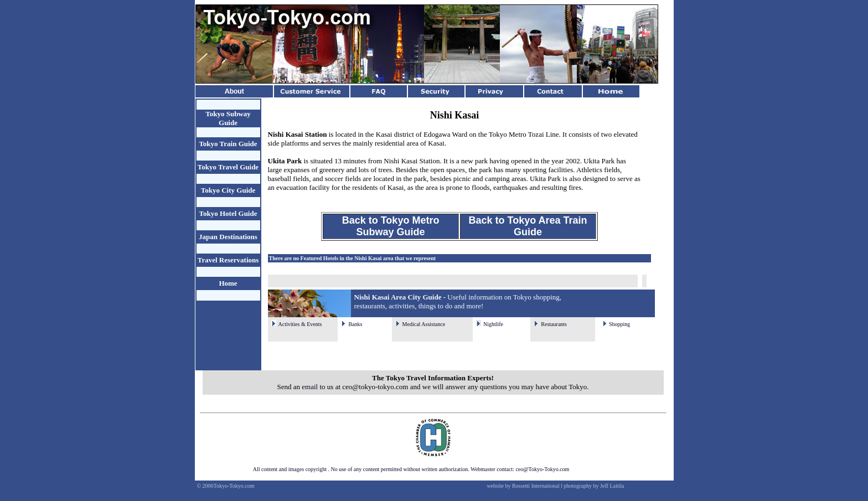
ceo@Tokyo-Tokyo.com (542, 469)
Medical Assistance (424, 324)
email (310, 387)
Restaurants (554, 324)
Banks (355, 324)
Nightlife (493, 324)
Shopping (619, 324)
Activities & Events (300, 324)
